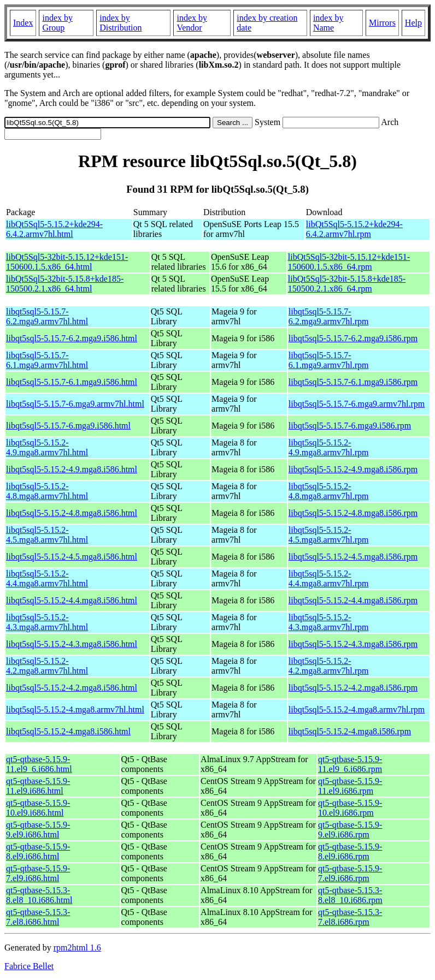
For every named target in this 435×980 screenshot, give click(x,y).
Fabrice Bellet (29, 966)
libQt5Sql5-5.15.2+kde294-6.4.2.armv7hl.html (54, 229)
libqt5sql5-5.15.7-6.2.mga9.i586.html (72, 338)
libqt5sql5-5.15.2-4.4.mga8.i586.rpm (353, 600)
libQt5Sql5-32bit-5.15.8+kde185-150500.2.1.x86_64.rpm (347, 284)
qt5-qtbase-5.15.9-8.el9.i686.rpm (350, 851)
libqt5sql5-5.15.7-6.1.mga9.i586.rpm (353, 382)
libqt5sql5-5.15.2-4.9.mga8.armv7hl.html (47, 447)
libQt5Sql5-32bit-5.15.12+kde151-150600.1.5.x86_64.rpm (349, 262)
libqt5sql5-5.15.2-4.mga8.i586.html (68, 731)
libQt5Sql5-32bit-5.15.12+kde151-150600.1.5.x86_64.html (67, 262)
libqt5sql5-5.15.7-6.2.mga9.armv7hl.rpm (329, 316)
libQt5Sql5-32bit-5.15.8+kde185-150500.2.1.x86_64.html (65, 284)
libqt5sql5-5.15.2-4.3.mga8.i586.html (72, 644)
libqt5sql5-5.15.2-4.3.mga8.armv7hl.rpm (329, 622)
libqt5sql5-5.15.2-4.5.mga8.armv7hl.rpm (329, 535)
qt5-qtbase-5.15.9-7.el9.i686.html (38, 873)
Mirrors (382, 23)
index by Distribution (120, 23)
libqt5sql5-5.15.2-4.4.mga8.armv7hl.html (47, 578)
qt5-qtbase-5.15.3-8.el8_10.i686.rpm (350, 895)
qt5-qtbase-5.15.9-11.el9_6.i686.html (39, 764)
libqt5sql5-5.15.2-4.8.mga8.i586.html (72, 513)
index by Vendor (192, 23)
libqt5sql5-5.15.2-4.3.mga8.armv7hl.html (47, 622)
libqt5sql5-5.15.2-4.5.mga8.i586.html (72, 557)
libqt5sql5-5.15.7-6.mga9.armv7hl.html (75, 404)
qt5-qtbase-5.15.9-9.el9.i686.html (38, 830)
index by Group (57, 23)
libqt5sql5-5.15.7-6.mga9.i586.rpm (350, 426)
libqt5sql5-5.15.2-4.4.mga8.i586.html (72, 600)
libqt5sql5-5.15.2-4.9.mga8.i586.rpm (353, 469)
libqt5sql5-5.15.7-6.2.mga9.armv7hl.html (47, 316)
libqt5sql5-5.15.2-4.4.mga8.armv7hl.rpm (329, 578)
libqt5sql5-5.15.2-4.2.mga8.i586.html (72, 688)
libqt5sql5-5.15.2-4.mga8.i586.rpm (350, 731)
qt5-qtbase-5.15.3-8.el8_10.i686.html (39, 895)
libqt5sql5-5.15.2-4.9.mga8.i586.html (72, 469)
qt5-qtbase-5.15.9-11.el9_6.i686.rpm (350, 764)
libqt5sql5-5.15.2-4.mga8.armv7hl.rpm (357, 709)
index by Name (328, 23)
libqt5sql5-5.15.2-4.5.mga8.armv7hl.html (47, 535)
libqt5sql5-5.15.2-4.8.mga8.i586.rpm (353, 513)
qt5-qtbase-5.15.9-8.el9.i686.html (38, 851)
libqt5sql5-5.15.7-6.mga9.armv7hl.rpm (357, 404)
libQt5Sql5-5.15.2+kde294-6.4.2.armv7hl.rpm (354, 229)
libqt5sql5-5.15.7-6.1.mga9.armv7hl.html (47, 360)
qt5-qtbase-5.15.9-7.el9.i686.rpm (350, 873)
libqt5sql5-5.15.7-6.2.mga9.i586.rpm (353, 338)
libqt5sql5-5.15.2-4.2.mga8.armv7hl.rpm (329, 666)
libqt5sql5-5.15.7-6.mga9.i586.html (68, 426)
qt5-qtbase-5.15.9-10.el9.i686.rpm (350, 808)
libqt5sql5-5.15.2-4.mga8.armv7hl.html (75, 709)
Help (413, 23)
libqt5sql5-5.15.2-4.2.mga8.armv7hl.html (47, 666)
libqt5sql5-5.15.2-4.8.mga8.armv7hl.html (47, 491)
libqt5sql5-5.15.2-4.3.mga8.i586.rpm (353, 644)
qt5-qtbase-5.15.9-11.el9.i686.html (38, 786)
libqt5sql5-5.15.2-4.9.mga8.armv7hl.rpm (329, 447)
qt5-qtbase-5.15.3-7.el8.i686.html (38, 917)
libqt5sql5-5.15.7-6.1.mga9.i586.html (72, 382)
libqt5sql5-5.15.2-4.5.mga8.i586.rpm (353, 557)
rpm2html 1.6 (77, 948)
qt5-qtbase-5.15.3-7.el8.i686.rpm (350, 917)
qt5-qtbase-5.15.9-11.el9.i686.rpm (350, 786)
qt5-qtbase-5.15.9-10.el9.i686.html (38, 808)
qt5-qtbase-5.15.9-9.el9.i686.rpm (350, 830)
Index (23, 23)
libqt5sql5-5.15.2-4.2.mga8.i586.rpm (353, 688)
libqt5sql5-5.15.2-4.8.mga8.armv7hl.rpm (329, 491)
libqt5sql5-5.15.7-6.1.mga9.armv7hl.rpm (329, 360)
